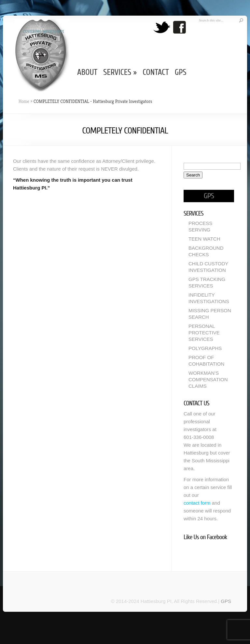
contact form (197, 503)
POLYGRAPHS (205, 348)
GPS (181, 73)
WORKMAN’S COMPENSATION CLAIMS (208, 379)
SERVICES (120, 73)
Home (24, 101)
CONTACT (156, 73)
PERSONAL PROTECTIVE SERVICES (204, 333)
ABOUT (87, 73)
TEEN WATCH (204, 239)
